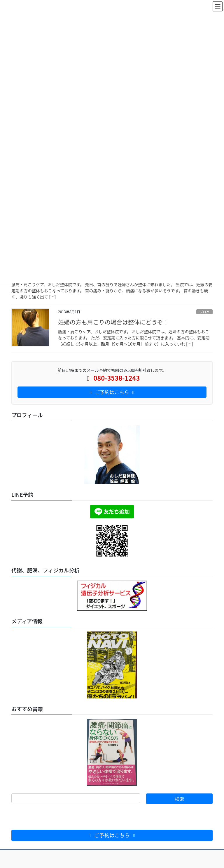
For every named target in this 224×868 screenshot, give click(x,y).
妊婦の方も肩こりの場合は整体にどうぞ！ (113, 322)
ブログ (204, 312)
